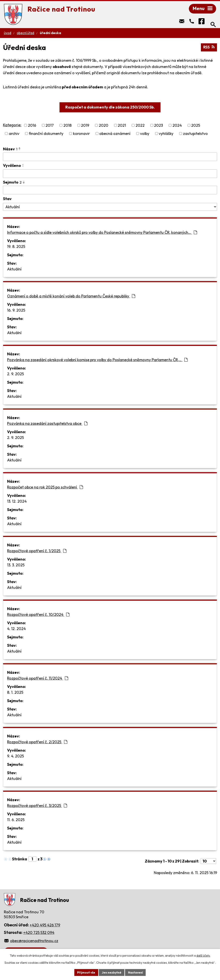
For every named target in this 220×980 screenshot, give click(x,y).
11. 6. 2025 (16, 820)
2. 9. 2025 (15, 374)
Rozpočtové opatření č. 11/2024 (38, 679)
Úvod (8, 33)
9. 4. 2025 (15, 756)
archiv (14, 134)
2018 (67, 126)
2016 (32, 126)
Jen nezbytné (112, 972)
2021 (122, 126)
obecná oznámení (115, 134)
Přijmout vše (86, 972)
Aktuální (14, 269)
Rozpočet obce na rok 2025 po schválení (45, 488)
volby (145, 134)
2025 (196, 126)
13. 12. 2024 (17, 502)
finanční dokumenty (46, 134)
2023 (158, 126)
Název (10, 149)
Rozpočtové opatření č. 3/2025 (37, 806)
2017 (50, 126)
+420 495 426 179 (45, 925)
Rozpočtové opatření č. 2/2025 (37, 742)
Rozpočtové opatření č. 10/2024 (38, 615)
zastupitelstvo (195, 134)
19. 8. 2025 (16, 247)
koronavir (81, 134)
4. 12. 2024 (16, 629)
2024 (177, 126)
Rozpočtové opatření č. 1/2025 (37, 551)
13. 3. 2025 (16, 565)
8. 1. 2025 (15, 693)
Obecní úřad (25, 33)
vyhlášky (166, 134)
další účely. (203, 956)
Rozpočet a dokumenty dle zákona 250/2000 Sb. (110, 108)
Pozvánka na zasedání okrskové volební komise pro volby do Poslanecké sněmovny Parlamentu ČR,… (97, 360)
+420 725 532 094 (39, 933)
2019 (85, 126)
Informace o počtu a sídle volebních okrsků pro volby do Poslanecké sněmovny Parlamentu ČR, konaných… (102, 233)
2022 (140, 126)
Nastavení (136, 972)
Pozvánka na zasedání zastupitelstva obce (47, 424)
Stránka (20, 859)
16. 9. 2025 (16, 311)
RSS (209, 48)
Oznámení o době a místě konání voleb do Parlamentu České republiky (71, 296)
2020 (104, 126)
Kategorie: (12, 125)
